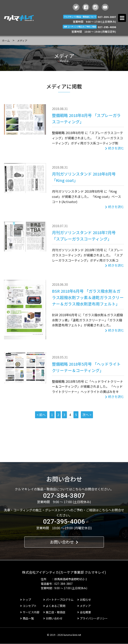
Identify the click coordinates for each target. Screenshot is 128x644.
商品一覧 (27, 618)
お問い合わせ (64, 542)
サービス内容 (30, 612)
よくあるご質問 (54, 606)
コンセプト (28, 606)
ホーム (6, 41)
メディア (84, 606)
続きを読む (115, 148)
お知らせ (84, 600)
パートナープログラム (58, 600)
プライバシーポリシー (93, 618)
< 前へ (41, 415)
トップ (26, 600)
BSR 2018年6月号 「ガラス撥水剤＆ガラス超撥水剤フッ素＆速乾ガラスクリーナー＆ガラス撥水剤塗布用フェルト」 (88, 297)
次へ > (87, 415)
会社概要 (84, 612)
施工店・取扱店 (54, 612)
